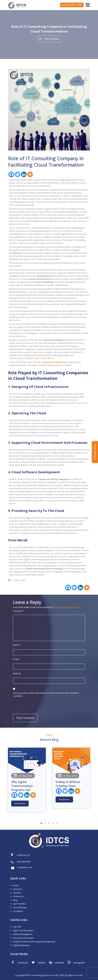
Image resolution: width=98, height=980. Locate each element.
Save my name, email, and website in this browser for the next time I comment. (46, 694)
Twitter (39, 962)
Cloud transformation (24, 938)
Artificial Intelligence (23, 934)
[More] (30, 174)
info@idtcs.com (22, 867)
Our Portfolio (19, 904)
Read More (20, 803)
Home (16, 885)
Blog (15, 900)
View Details (49, 39)
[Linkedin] (24, 174)
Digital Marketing (21, 945)
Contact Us (18, 896)
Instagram (76, 962)
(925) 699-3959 (72, 5)
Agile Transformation (23, 930)
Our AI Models (20, 907)
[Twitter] (18, 174)
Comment (18, 611)
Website (17, 673)
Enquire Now (95, 452)
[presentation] (34, 705)
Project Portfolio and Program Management (34, 942)
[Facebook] (11, 174)
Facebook (20, 962)
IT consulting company (51, 362)
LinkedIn (57, 962)
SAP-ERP (17, 927)
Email (16, 659)
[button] (41, 823)
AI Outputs (18, 911)
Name (17, 645)
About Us (18, 889)
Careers (17, 893)
